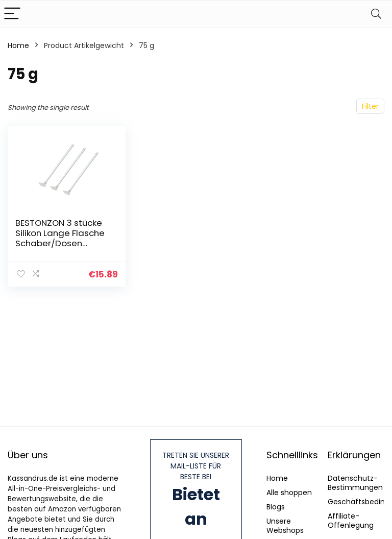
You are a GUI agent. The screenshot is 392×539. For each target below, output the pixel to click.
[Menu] (12, 14)
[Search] (376, 14)
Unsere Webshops (285, 526)
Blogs (276, 507)
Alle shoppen (289, 493)
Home (18, 45)
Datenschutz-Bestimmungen (355, 483)
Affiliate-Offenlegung (351, 521)
